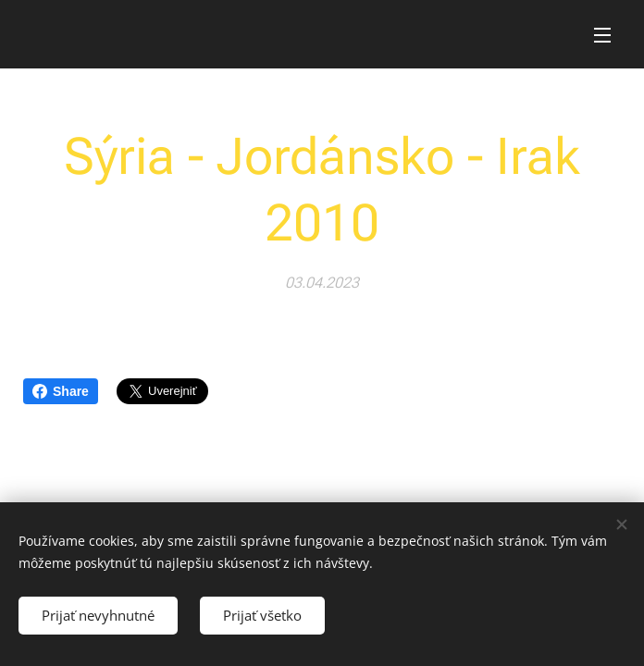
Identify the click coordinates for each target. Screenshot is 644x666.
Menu (602, 35)
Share (61, 391)
